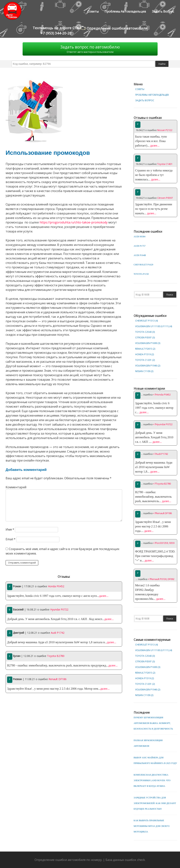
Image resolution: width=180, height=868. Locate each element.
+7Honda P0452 (162, 395)
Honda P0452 (56, 586)
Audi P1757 (140, 246)
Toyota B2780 (56, 656)
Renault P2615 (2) (145, 349)
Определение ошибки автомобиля (114, 28)
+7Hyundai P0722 (163, 424)
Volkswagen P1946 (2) (148, 366)
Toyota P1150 (141, 274)
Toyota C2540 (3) (145, 332)
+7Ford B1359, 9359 (164, 543)
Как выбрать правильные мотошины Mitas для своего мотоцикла (152, 826)
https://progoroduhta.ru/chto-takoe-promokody (74, 222)
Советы (93, 11)
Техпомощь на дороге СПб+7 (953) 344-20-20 (56, 30)
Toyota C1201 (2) (145, 360)
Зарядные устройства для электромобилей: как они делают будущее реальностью (155, 803)
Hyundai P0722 (59, 609)
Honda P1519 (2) (145, 354)
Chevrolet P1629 (143, 265)
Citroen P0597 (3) (145, 338)
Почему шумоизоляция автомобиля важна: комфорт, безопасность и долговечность (153, 723)
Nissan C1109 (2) (144, 371)
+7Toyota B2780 (162, 484)
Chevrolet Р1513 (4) (146, 321)
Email (11, 539)
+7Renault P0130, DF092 (161, 579)
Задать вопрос (163, 11)
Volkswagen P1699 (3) (148, 343)
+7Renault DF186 (162, 513)
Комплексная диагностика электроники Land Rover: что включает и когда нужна (152, 780)
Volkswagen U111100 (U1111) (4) (154, 326)
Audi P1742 (58, 633)
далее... (104, 596)
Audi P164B (140, 255)
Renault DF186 (58, 679)
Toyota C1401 (165, 164)
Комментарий (16, 487)
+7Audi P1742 (161, 454)
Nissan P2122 (165, 130)
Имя (10, 529)
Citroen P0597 (165, 198)
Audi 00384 (140, 237)
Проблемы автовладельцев (125, 11)
